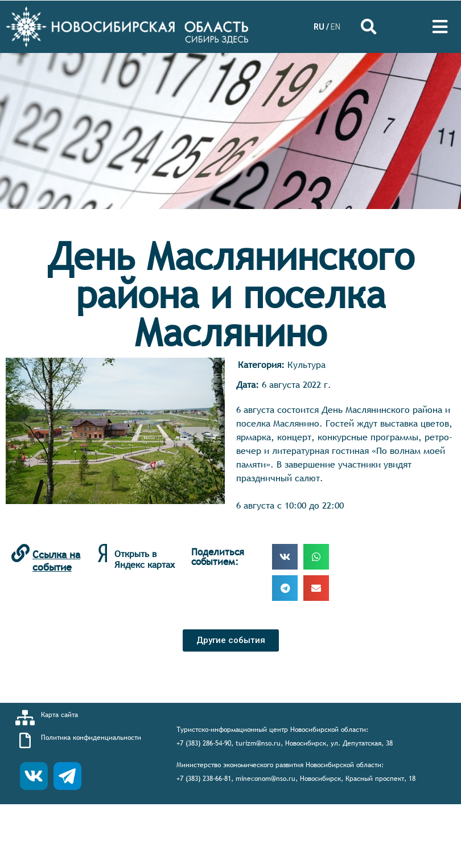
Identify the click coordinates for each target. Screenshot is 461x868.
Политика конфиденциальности (91, 738)
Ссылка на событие (56, 561)
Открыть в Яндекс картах (145, 559)
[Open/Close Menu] (440, 27)
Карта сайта (59, 715)
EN (336, 27)
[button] (231, 640)
